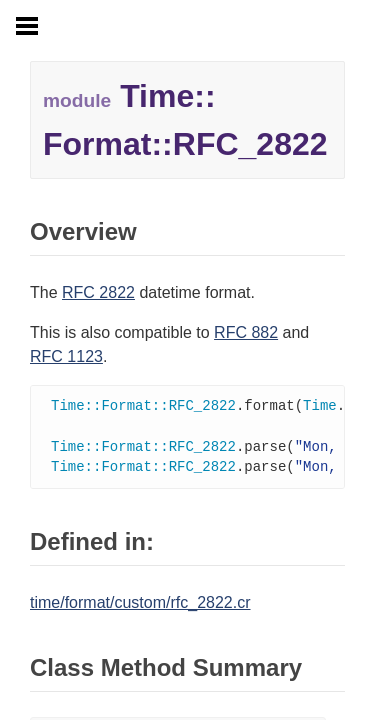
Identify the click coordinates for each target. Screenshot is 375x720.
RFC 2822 (98, 292)
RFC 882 (246, 332)
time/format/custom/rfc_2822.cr (140, 606)
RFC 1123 (66, 356)
